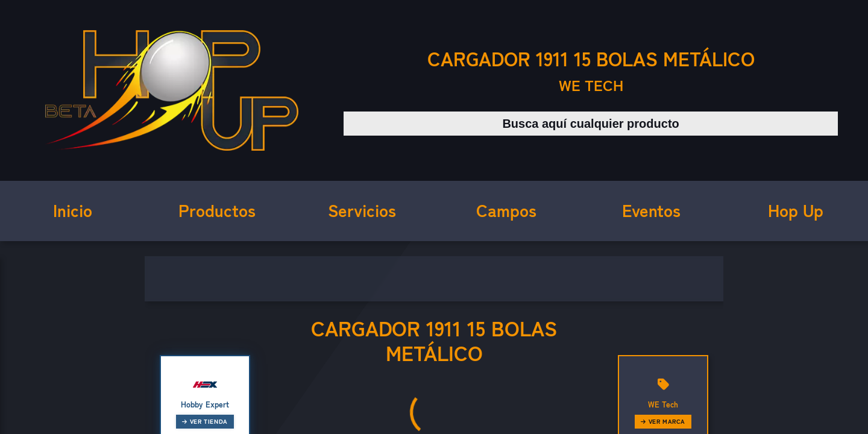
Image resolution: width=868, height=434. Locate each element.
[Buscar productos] (591, 124)
